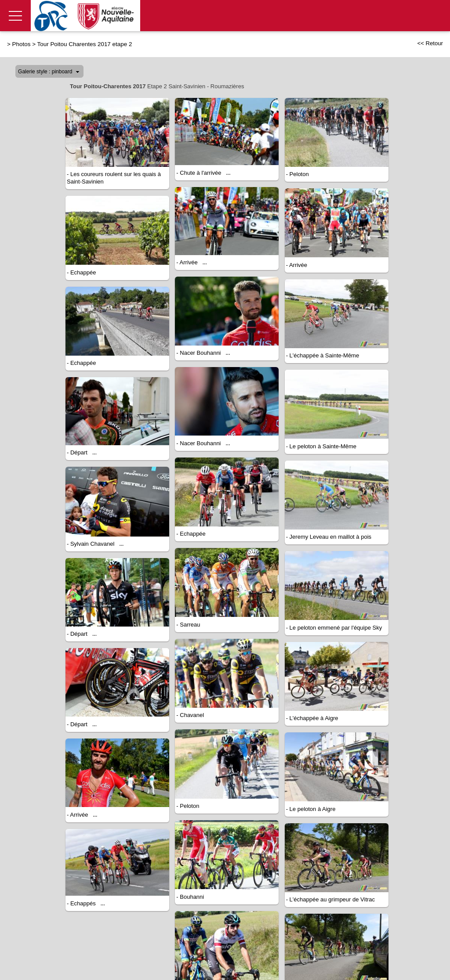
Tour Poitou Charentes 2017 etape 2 (85, 44)
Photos (22, 44)
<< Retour (430, 43)
